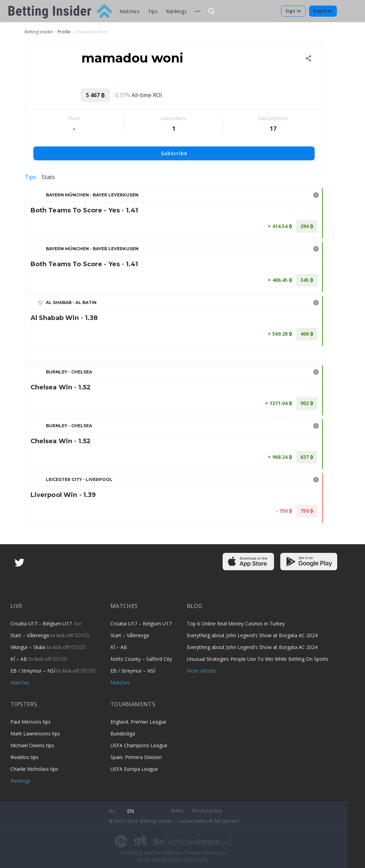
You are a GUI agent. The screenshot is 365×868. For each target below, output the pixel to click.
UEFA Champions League (139, 745)
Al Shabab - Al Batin (71, 302)
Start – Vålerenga (30, 635)
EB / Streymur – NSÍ (34, 671)
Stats (48, 177)
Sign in (293, 11)
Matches (130, 11)
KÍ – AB (19, 659)
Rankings (176, 11)
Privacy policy (207, 811)
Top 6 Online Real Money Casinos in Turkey (236, 623)
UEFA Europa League (134, 769)
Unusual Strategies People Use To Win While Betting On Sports (258, 659)
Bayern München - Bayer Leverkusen (92, 195)
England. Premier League (138, 722)
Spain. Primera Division (136, 757)
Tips (153, 11)
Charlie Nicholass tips (34, 769)
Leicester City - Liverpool (79, 479)
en (130, 811)
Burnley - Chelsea (69, 372)
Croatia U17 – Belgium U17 (42, 623)
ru (112, 811)
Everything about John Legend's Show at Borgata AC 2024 (252, 635)
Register (323, 11)
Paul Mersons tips (31, 722)
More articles (202, 671)
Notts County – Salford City (141, 659)
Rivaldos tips (24, 757)
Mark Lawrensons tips (35, 734)
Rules (177, 811)
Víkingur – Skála (28, 647)
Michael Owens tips (32, 745)
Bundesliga (123, 734)
